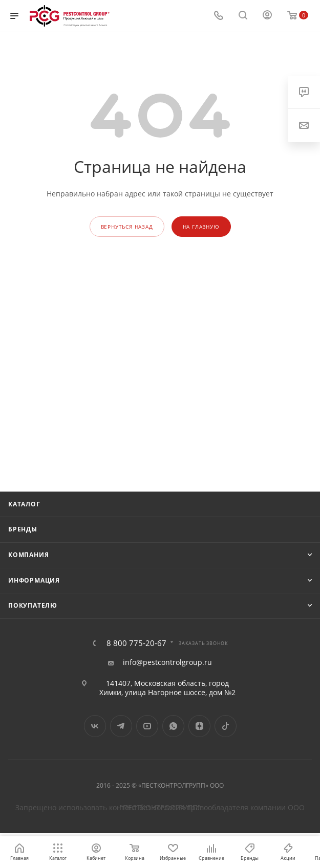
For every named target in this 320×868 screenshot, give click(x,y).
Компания (28, 555)
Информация (34, 580)
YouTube (147, 726)
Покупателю (33, 605)
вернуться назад (127, 227)
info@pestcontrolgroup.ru (167, 662)
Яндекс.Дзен (199, 726)
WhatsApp (173, 726)
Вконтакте (95, 726)
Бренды (23, 529)
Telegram (121, 726)
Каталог (24, 504)
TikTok (226, 726)
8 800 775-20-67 (136, 643)
